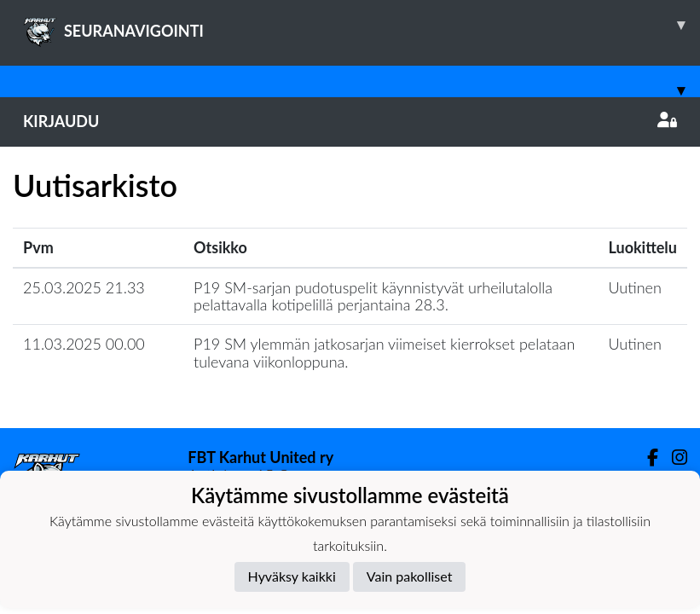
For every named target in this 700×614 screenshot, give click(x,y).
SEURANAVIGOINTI (362, 25)
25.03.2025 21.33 (84, 287)
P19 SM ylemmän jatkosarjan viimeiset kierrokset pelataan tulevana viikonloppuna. (384, 353)
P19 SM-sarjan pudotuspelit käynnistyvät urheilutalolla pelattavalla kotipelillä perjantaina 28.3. (373, 296)
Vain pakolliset (410, 576)
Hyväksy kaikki (292, 576)
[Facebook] (646, 458)
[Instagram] (673, 458)
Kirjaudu (350, 121)
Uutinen (635, 287)
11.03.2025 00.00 (84, 344)
